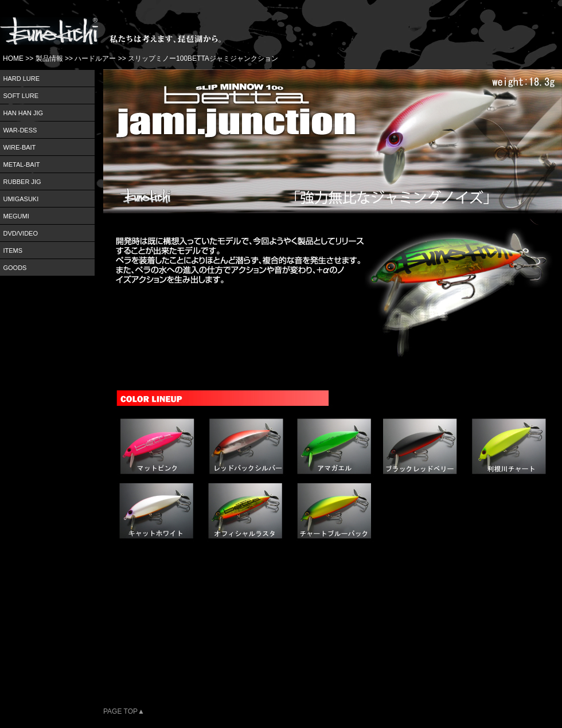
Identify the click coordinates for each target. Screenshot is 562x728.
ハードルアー (95, 58)
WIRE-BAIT (20, 147)
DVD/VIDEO (21, 233)
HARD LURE (22, 79)
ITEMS (13, 251)
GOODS (15, 268)
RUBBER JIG (22, 182)
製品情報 (49, 58)
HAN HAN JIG (24, 113)
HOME (13, 58)
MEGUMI (16, 216)
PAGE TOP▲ (124, 711)
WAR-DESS (20, 130)
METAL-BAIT (22, 165)
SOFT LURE (21, 96)
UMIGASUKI (21, 199)
